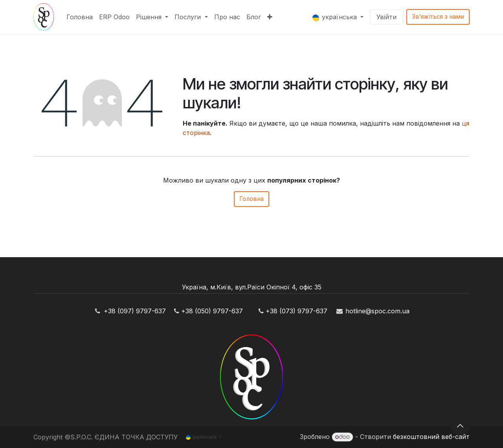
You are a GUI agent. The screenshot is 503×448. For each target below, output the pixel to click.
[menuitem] (80, 17)
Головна (251, 199)
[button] (460, 426)
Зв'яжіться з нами (438, 17)
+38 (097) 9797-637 (135, 311)
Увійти (386, 17)
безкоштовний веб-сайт (431, 437)
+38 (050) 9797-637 (212, 311)
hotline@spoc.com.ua (377, 311)
